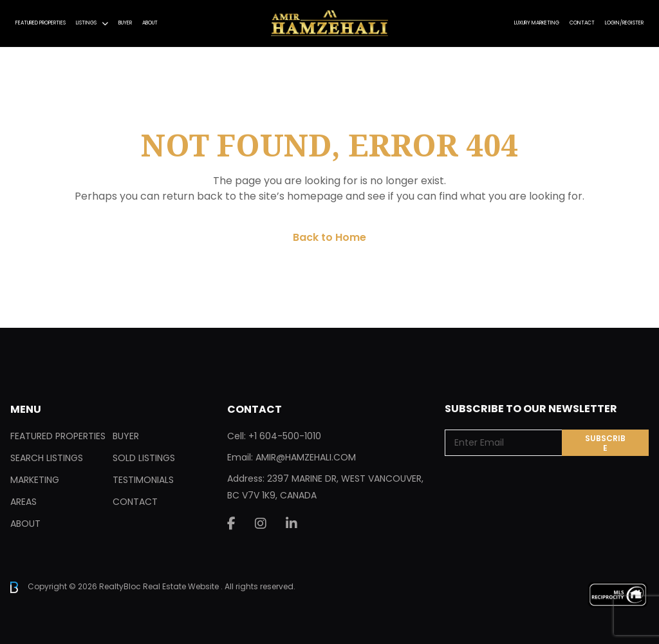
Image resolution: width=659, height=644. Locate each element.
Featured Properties (41, 23)
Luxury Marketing (537, 23)
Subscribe (605, 443)
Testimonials (143, 480)
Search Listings (47, 458)
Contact (582, 23)
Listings (86, 23)
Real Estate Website (182, 586)
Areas (23, 502)
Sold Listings (144, 458)
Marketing (35, 480)
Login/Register (624, 23)
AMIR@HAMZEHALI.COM (306, 457)
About (150, 23)
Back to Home (329, 237)
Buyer (125, 23)
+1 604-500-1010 (285, 436)
